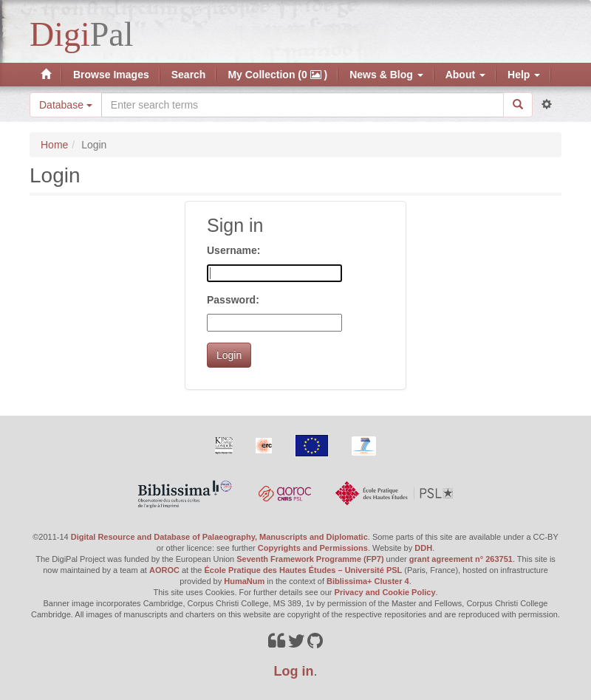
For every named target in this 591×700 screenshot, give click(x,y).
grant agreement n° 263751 (461, 559)
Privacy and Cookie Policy (385, 592)
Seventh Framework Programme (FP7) (310, 559)
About (465, 75)
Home (54, 145)
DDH (423, 548)
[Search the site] (303, 105)
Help (524, 75)
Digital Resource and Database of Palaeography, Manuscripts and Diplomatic (219, 537)
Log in (294, 671)
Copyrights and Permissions (313, 548)
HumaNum (244, 581)
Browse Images (111, 75)
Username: (233, 250)
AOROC (164, 570)
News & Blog (386, 75)
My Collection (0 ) (277, 75)
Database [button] (66, 105)
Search (189, 75)
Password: (233, 300)
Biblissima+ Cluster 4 (368, 581)
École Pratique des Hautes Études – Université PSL (304, 570)
